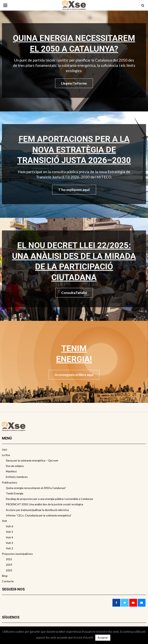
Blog (5, 576)
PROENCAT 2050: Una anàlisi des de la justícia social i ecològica (45, 504)
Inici (4, 449)
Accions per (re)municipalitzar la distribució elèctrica (37, 510)
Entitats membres (17, 477)
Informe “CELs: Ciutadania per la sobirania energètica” (39, 515)
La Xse (6, 455)
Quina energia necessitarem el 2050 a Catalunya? (36, 488)
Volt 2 (9, 548)
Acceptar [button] (103, 638)
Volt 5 (9, 532)
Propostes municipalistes (17, 554)
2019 (9, 565)
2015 (9, 559)
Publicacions (10, 482)
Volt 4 (9, 537)
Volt (4, 521)
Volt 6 (9, 526)
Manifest (11, 471)
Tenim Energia (15, 493)
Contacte (8, 581)
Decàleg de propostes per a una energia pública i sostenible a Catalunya (49, 499)
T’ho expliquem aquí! (74, 190)
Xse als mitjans (15, 466)
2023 (9, 570)
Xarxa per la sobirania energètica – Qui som (32, 460)
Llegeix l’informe (74, 83)
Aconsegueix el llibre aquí (74, 375)
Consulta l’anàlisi (74, 293)
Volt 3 (9, 543)
